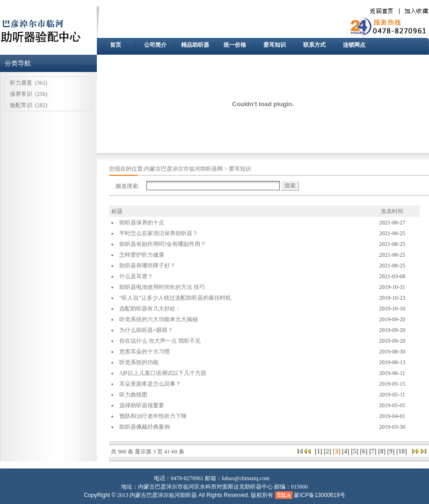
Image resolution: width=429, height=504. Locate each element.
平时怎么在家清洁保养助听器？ (159, 233)
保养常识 (21, 94)
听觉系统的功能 (139, 362)
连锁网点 (354, 45)
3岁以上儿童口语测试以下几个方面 (163, 373)
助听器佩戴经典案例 (145, 427)
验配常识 (21, 105)
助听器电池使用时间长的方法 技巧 (162, 287)
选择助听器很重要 (142, 405)
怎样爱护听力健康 (142, 255)
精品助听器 (195, 45)
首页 (116, 45)
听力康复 (21, 83)
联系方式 (314, 45)
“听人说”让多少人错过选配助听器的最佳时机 (175, 298)
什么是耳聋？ (136, 276)
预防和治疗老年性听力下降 (153, 416)
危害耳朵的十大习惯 (145, 352)
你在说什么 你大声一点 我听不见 (160, 341)
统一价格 (235, 45)
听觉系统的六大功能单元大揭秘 (159, 319)
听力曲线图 (133, 395)
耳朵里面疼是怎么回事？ (150, 384)
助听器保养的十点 (142, 223)
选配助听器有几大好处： (150, 309)
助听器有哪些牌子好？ (147, 266)
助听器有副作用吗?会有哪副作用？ (163, 244)
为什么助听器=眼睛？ (146, 330)
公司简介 (155, 45)
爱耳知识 (275, 45)
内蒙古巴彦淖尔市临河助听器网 (183, 169)
